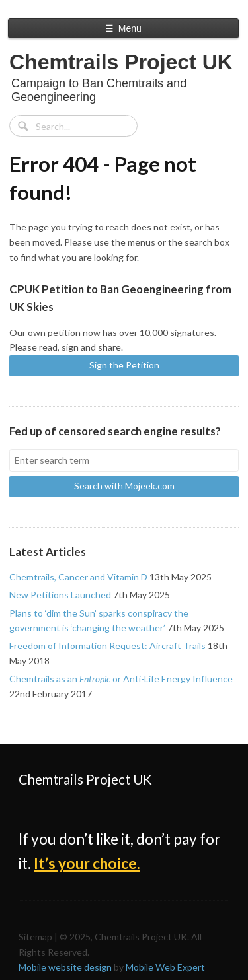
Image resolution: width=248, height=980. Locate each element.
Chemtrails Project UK (121, 62)
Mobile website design (65, 967)
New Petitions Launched (60, 595)
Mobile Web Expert (165, 967)
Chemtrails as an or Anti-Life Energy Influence (121, 679)
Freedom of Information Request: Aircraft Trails (107, 646)
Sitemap (35, 937)
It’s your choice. (87, 863)
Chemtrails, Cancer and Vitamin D (78, 577)
